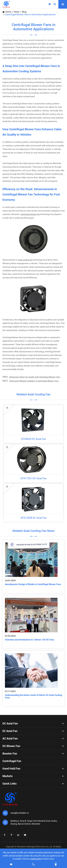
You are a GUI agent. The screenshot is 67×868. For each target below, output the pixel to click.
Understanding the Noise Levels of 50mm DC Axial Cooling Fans (33, 696)
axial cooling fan (25, 260)
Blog (24, 12)
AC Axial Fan (10, 739)
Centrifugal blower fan (30, 214)
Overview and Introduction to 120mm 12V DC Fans (29, 640)
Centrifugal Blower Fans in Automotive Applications (30, 14)
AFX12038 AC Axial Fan (34, 518)
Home (8, 12)
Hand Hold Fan (11, 769)
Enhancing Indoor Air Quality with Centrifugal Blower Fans (35, 377)
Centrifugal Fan (12, 761)
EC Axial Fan (10, 731)
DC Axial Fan (10, 723)
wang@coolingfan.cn (20, 813)
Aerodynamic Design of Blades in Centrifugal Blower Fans (33, 584)
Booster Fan (10, 754)
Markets (8, 776)
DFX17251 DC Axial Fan (34, 478)
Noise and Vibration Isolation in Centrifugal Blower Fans (34, 381)
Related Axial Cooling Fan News (33, 531)
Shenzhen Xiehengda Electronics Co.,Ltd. (35, 847)
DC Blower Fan (11, 746)
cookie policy (36, 859)
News (17, 12)
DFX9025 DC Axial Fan (33, 439)
